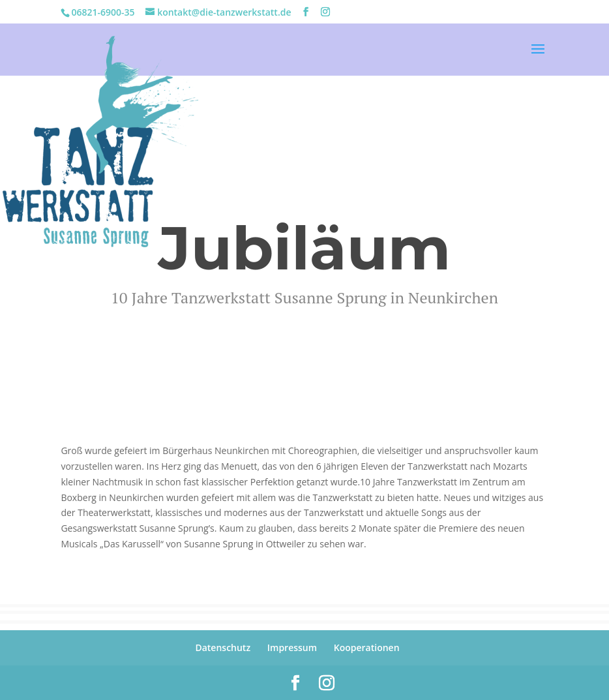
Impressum (292, 647)
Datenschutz (223, 647)
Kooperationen (367, 647)
